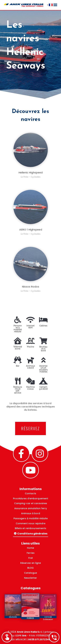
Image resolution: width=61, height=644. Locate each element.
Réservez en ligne (31, 563)
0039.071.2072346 (39, 639)
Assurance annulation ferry (31, 508)
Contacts (30, 493)
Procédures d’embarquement (31, 498)
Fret (31, 558)
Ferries (31, 553)
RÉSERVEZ (30, 428)
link (24, 636)
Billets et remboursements (30, 528)
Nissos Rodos (30, 283)
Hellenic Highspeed (30, 169)
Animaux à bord (31, 513)
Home (30, 548)
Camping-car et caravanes (31, 503)
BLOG (30, 568)
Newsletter (30, 578)
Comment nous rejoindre (31, 523)
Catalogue (30, 573)
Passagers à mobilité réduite (31, 518)
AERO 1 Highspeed (31, 226)
